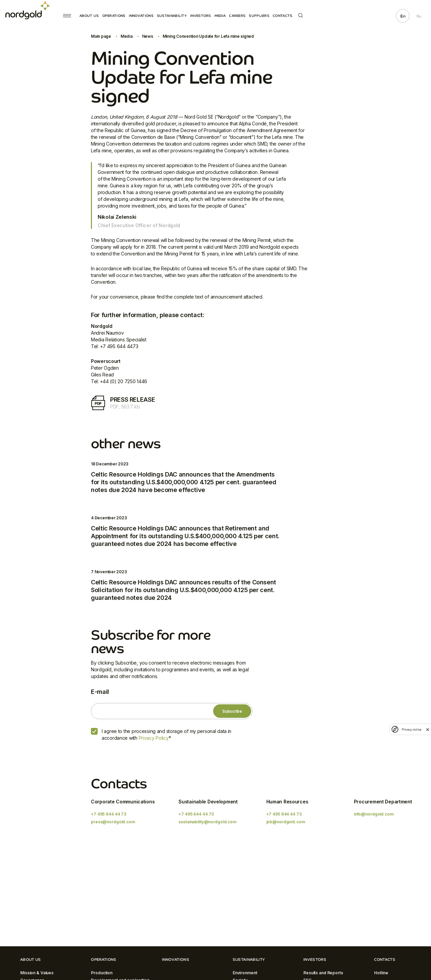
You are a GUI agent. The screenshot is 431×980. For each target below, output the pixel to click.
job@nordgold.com (286, 822)
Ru (419, 16)
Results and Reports (323, 973)
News (148, 36)
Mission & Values (37, 973)
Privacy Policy (154, 738)
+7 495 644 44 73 (109, 814)
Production (102, 973)
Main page (101, 36)
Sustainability (172, 16)
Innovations (141, 16)
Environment (245, 973)
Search (301, 15)
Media (220, 16)
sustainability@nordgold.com (207, 822)
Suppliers (259, 16)
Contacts (283, 16)
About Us (89, 16)
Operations (114, 16)
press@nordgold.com (113, 822)
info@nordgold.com (374, 814)
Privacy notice (411, 729)
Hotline (381, 973)
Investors (201, 16)
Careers (237, 16)
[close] (428, 729)
